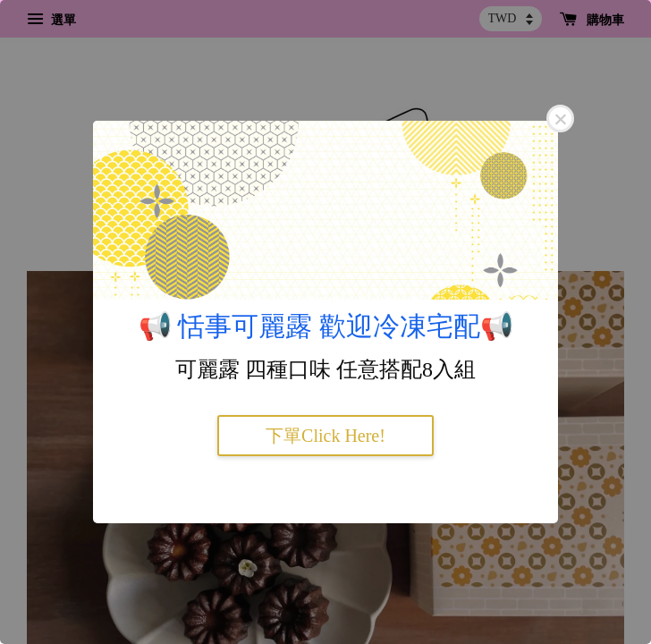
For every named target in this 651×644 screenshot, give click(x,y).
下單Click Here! (325, 436)
